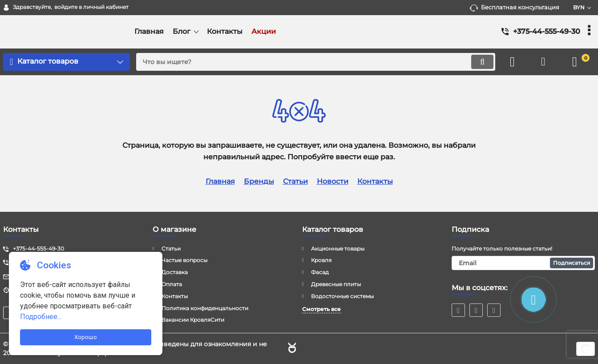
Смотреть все (321, 309)
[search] (316, 62)
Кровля (321, 260)
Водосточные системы (342, 296)
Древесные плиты (336, 284)
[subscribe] (523, 263)
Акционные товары (338, 249)
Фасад (320, 272)
